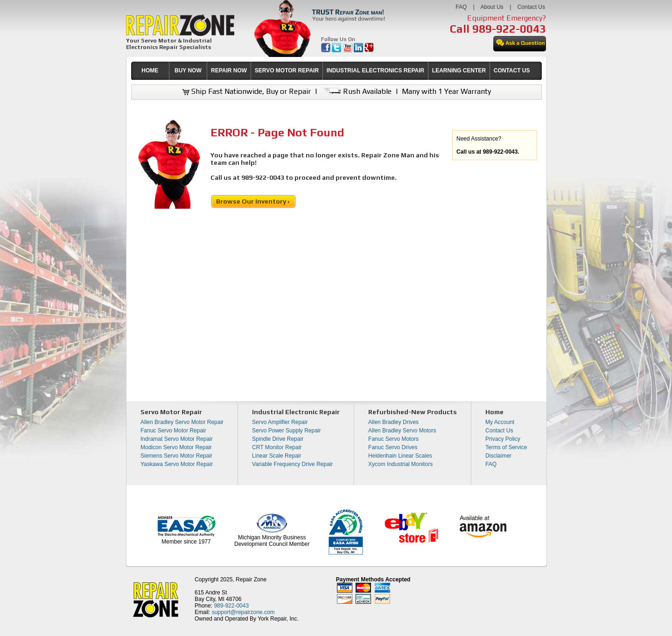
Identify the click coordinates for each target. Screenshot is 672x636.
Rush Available (356, 91)
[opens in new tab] (326, 50)
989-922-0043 (509, 29)
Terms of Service (506, 447)
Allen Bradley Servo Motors (402, 431)
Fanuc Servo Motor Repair (173, 431)
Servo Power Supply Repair (286, 431)
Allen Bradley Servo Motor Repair (182, 422)
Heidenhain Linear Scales (400, 456)
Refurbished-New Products (413, 412)
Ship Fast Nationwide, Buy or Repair (246, 91)
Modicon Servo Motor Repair (176, 447)
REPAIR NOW (229, 71)
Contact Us (531, 7)
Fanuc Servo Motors (393, 439)
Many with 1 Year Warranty (446, 91)
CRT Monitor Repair (277, 447)
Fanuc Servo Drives (393, 447)
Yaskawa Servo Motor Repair (177, 464)
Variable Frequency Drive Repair (292, 464)
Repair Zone (251, 579)
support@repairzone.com (243, 612)
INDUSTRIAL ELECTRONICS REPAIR (376, 71)
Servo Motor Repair (171, 412)
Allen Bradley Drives (393, 422)
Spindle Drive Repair (278, 439)
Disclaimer (498, 456)
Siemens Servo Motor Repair (176, 456)
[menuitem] (150, 71)
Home (494, 412)
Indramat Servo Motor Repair (177, 439)
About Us (492, 7)
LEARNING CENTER (459, 71)
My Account (500, 422)
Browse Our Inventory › (253, 201)
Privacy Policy (503, 439)
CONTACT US (512, 71)
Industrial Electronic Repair (296, 412)
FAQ (461, 7)
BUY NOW (188, 71)
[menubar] (332, 71)
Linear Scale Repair (276, 456)
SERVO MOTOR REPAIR (287, 71)
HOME (150, 71)
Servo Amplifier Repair (280, 422)
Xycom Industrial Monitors (400, 464)
